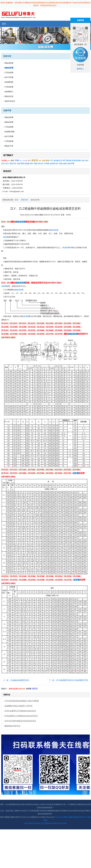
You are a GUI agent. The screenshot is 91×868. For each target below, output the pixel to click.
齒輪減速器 (22, 689)
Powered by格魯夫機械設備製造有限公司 (70, 817)
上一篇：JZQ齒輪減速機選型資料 (16, 680)
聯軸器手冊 (9, 146)
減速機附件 (9, 92)
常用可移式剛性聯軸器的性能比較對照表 (20, 721)
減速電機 (45, 160)
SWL (21, 161)
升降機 (46, 163)
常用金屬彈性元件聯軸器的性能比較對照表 (21, 716)
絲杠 (57, 163)
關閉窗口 (80, 69)
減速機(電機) (9, 132)
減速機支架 (58, 160)
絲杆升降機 (9, 77)
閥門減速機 (67, 160)
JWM (17, 160)
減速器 (35, 160)
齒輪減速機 (9, 122)
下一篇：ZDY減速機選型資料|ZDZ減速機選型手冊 (68, 680)
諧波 (3, 163)
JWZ (12, 160)
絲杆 (87, 160)
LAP (9, 161)
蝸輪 (36, 163)
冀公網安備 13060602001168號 (54, 823)
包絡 (83, 160)
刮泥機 (25, 161)
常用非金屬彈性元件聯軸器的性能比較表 (20, 711)
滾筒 (40, 161)
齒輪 (65, 163)
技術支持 (24, 200)
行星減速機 (9, 73)
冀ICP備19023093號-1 (33, 823)
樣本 (7, 163)
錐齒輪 (27, 163)
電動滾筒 (13, 163)
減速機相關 (9, 82)
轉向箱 (41, 163)
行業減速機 (9, 87)
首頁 (4, 24)
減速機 (4, 160)
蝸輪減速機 (9, 63)
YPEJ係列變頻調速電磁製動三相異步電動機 (22, 701)
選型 (29, 161)
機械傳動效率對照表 (12, 726)
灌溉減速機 (76, 160)
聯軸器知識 (9, 96)
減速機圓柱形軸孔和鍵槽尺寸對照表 (18, 706)
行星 (51, 160)
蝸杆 (32, 163)
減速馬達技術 (10, 101)
